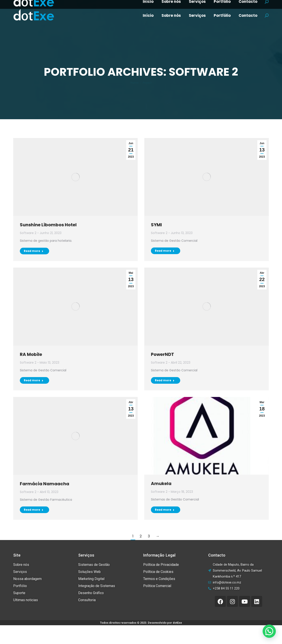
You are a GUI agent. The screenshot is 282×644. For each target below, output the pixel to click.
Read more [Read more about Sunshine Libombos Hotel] (34, 251)
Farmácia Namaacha (45, 484)
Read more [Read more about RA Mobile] (34, 380)
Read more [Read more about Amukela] (165, 510)
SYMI (156, 225)
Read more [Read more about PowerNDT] (165, 380)
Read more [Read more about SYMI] (165, 251)
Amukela (161, 483)
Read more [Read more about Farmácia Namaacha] (34, 510)
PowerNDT (162, 354)
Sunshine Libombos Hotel (48, 225)
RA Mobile (31, 354)
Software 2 (28, 233)
